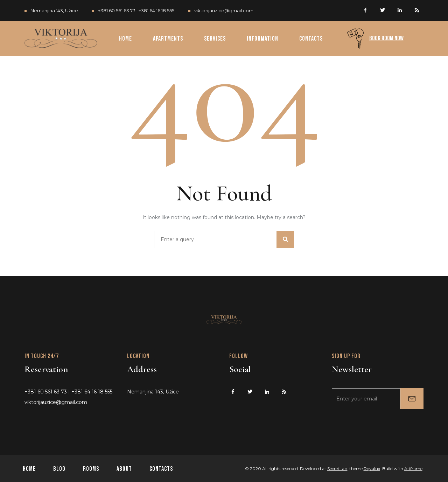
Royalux (372, 469)
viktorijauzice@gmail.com (224, 11)
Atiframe (413, 469)
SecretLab (337, 469)
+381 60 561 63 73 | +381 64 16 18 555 (136, 11)
